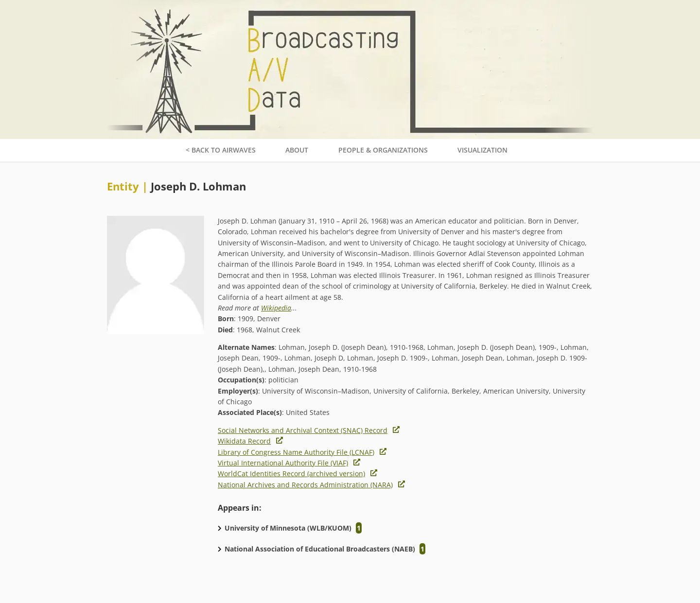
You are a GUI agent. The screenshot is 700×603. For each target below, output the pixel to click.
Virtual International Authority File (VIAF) (283, 463)
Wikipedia (276, 308)
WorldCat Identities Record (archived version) (291, 474)
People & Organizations (383, 150)
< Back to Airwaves (221, 150)
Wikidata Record (244, 441)
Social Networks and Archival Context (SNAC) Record (303, 430)
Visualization (482, 150)
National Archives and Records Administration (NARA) (305, 485)
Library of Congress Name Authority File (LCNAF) (296, 452)
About (297, 150)
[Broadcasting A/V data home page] (350, 5)
